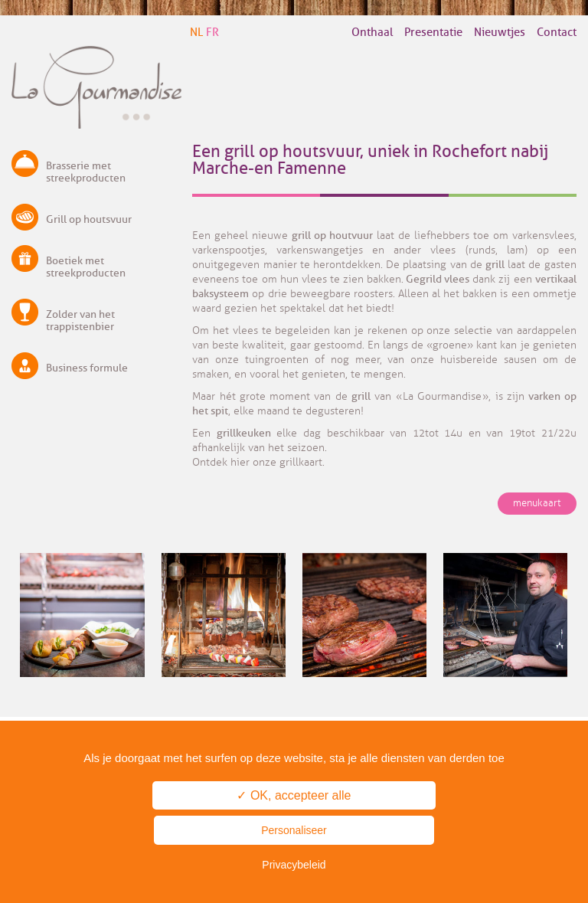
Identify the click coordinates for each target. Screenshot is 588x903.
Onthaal (372, 33)
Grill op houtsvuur (89, 219)
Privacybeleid (294, 865)
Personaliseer (294, 830)
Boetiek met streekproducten (86, 267)
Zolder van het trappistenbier (80, 321)
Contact (557, 33)
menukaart (537, 503)
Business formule (87, 368)
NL (196, 33)
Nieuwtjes (500, 33)
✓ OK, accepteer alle (294, 795)
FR (212, 33)
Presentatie (433, 33)
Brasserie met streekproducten (86, 172)
